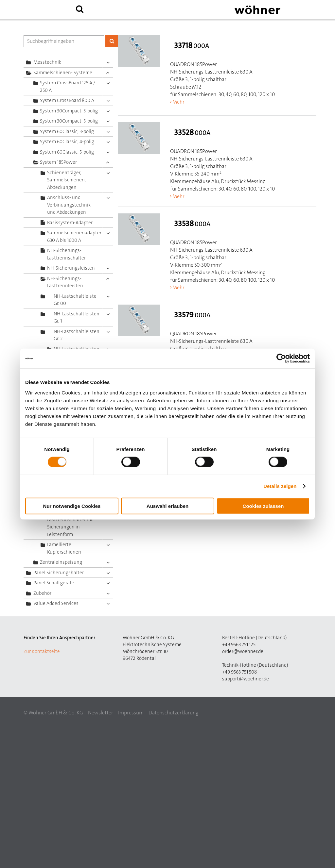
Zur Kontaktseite (42, 651)
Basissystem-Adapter (70, 223)
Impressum (131, 713)
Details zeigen (280, 486)
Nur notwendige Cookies (72, 506)
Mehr (178, 102)
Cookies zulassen (263, 506)
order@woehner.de (243, 651)
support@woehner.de (246, 679)
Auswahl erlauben (167, 506)
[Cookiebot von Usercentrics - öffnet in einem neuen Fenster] (281, 359)
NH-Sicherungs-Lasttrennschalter (66, 254)
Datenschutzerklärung (173, 713)
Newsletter (101, 713)
